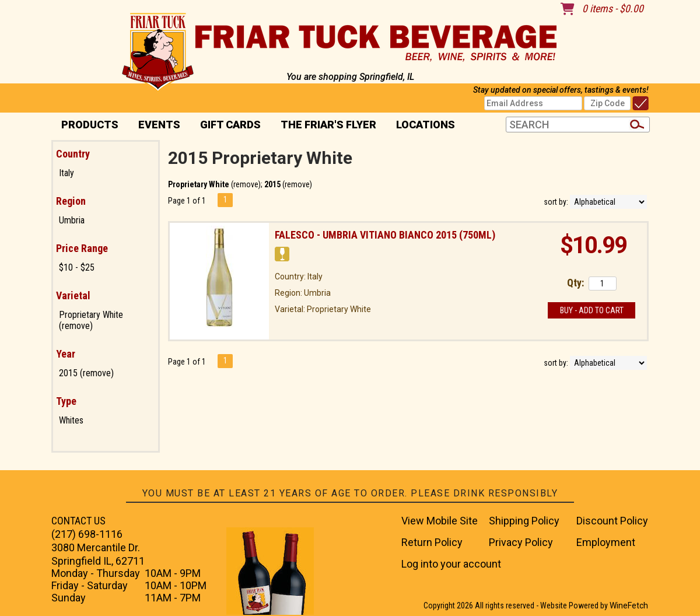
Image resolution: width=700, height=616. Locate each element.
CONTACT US (78, 521)
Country (73, 154)
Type (66, 401)
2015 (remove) (86, 373)
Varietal (73, 295)
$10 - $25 (77, 267)
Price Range (82, 248)
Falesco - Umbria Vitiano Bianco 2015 (385, 235)
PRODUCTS (86, 126)
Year (66, 354)
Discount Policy (612, 521)
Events (159, 125)
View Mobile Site (440, 521)
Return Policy (432, 542)
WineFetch (629, 605)
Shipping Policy (524, 521)
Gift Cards (230, 125)
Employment (606, 542)
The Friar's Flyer (328, 125)
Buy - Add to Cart (592, 310)
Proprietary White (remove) (91, 320)
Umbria (72, 220)
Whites (71, 420)
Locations (422, 126)
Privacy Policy (521, 542)
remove (246, 184)
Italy (66, 173)
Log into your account (451, 564)
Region (71, 201)
